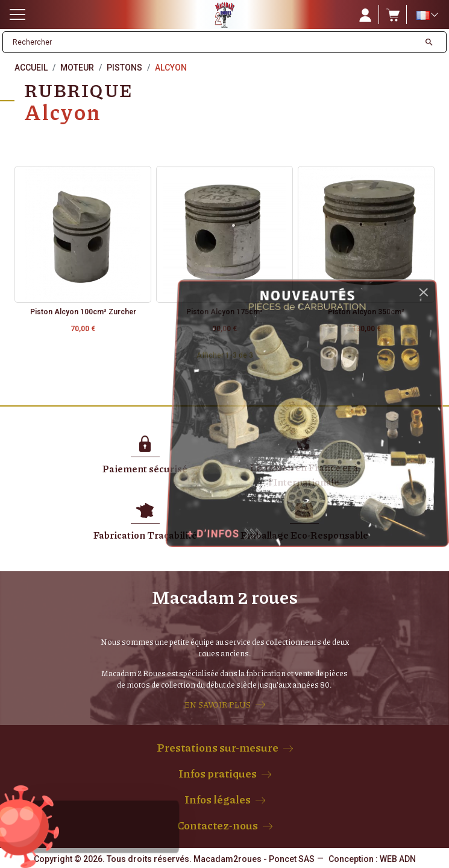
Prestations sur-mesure (218, 747)
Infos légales (218, 799)
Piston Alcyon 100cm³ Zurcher (83, 312)
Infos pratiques (218, 773)
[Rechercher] (211, 42)
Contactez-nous (218, 825)
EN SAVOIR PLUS (218, 705)
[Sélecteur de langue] (427, 15)
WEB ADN (398, 859)
